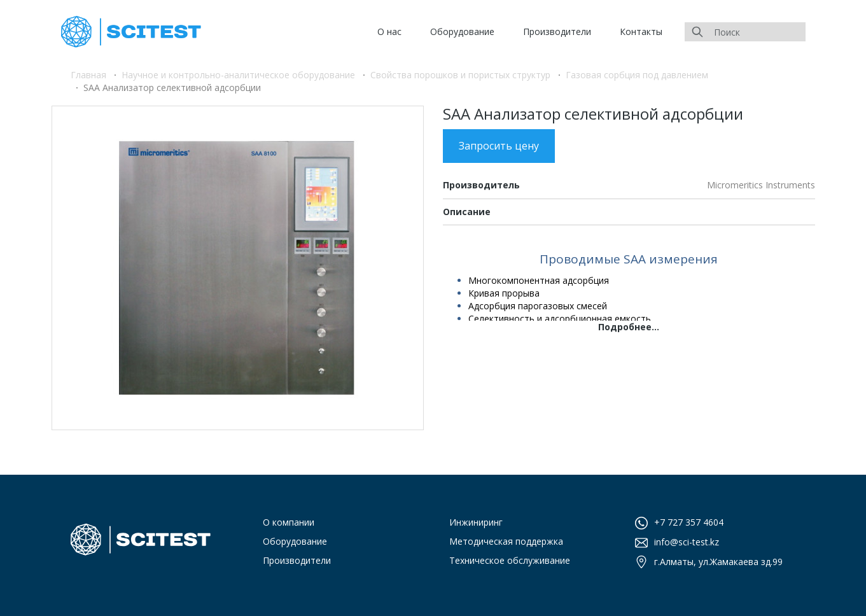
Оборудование (462, 31)
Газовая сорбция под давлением (637, 75)
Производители (557, 31)
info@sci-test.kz (687, 542)
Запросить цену (499, 146)
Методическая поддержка (506, 541)
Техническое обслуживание (510, 560)
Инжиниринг (476, 522)
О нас (389, 31)
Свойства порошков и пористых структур (460, 75)
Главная (88, 75)
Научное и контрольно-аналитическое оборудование (238, 75)
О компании (289, 522)
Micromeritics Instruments (761, 185)
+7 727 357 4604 (689, 522)
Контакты (641, 31)
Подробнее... (629, 327)
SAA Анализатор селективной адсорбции (172, 87)
